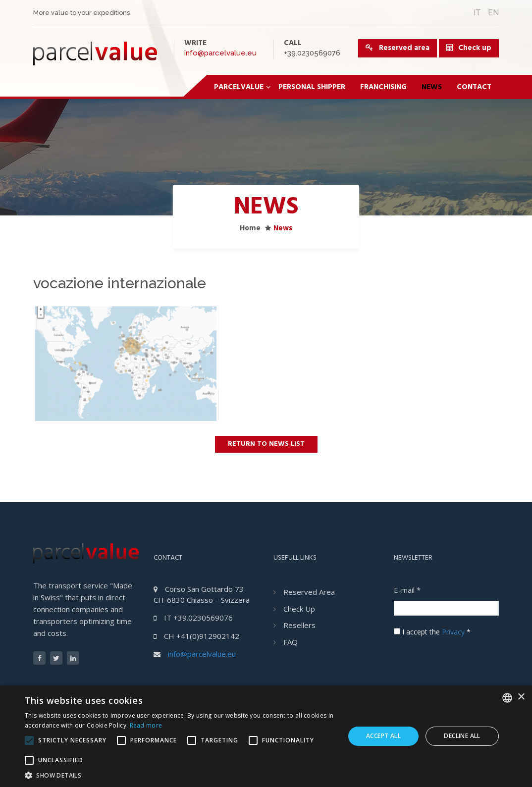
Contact (474, 87)
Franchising (383, 87)
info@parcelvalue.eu (220, 53)
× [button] (521, 697)
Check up (475, 48)
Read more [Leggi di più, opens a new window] (146, 725)
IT (477, 13)
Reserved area (398, 48)
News (432, 87)
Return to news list (266, 444)
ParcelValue (242, 87)
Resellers (299, 625)
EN (493, 13)
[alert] (266, 736)
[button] (180, 775)
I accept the (432, 632)
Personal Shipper (312, 87)
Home (250, 228)
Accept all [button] (383, 736)
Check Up (299, 609)
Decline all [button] (462, 736)
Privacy (453, 632)
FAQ (291, 642)
